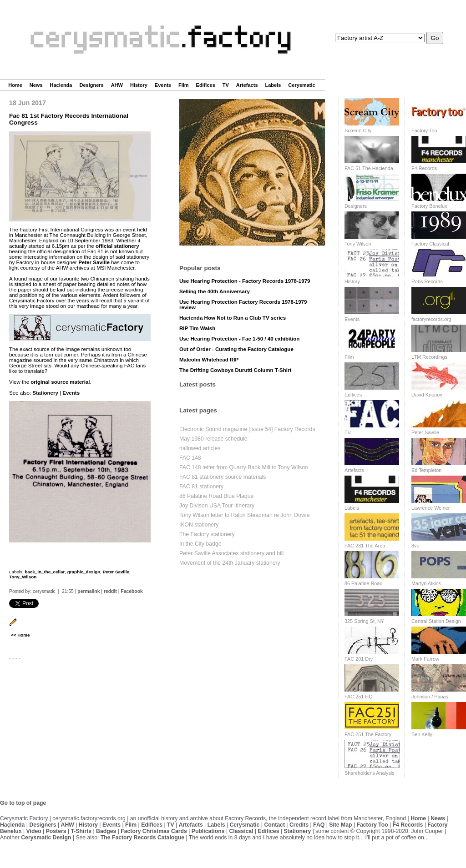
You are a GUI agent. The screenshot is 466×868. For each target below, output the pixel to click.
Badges (106, 831)
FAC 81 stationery (201, 487)
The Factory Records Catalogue (142, 838)
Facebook (132, 591)
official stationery (117, 246)
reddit (110, 591)
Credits (299, 825)
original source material (60, 382)
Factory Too (424, 130)
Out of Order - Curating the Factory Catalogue (236, 349)
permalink (89, 591)
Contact (274, 825)
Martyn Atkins (426, 583)
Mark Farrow (425, 659)
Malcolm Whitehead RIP (209, 360)
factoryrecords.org (431, 319)
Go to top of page (23, 803)
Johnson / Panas (430, 697)
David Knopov (427, 395)
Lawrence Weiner (431, 508)
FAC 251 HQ (359, 697)
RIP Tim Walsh (197, 328)
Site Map (340, 825)
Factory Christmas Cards (154, 831)
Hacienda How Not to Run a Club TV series (233, 318)
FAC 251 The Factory (368, 734)
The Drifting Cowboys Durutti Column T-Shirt (235, 370)
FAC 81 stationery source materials (223, 477)
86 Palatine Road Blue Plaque (216, 496)
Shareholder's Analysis (370, 773)
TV (226, 85)
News (36, 85)
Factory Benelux (429, 206)
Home (15, 85)
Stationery (45, 393)
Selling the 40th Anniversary (215, 291)
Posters (56, 831)
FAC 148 (190, 458)
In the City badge (200, 544)
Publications (208, 831)
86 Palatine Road (363, 583)
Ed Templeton (426, 470)
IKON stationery (199, 525)
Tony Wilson (358, 244)
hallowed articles (200, 448)
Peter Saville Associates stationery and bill (231, 553)
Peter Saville (94, 262)
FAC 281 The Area (365, 546)
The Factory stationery (207, 534)
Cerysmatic (301, 85)
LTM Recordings (429, 357)
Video (34, 831)
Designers (91, 85)
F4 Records (424, 168)
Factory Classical (430, 244)
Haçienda (12, 825)
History (139, 85)
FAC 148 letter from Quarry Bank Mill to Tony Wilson (244, 467)
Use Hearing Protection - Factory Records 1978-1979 (245, 281)
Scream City (358, 130)
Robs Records (427, 281)
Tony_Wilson (23, 577)
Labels (273, 85)
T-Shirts (81, 831)
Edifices (206, 85)
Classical (241, 831)
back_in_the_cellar (45, 572)
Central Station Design (436, 621)
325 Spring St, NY (364, 621)
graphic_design (84, 572)
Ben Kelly (422, 734)
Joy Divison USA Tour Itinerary (217, 506)
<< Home (20, 635)
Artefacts (247, 85)
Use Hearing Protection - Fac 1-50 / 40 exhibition (239, 339)
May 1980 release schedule (213, 439)
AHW (117, 85)
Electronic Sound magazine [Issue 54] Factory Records (247, 429)
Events (163, 85)
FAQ (319, 825)
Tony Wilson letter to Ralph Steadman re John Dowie (244, 515)
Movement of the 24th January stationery (230, 563)
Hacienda (61, 85)
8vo (415, 546)
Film (184, 85)
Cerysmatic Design (46, 838)
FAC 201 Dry (359, 659)
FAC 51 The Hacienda (369, 168)
